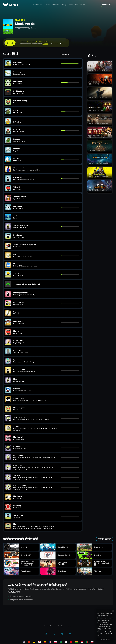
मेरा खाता (83, 5)
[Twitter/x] (54, 634)
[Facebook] (62, 634)
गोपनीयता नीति (59, 626)
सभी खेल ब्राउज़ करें (104, 539)
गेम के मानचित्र (56, 5)
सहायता (70, 626)
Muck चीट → (20, 20)
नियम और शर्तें (48, 626)
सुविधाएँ (71, 5)
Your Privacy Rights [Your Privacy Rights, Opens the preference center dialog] (105, 639)
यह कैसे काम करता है (38, 5)
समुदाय (77, 5)
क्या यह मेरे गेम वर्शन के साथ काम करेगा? (21, 600)
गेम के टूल (64, 5)
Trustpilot (12, 592)
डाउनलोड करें (107, 5)
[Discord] (46, 634)
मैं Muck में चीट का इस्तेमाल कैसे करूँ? (21, 596)
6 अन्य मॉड (45, 44)
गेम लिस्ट (48, 5)
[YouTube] (70, 634)
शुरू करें (10, 43)
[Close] (113, 611)
